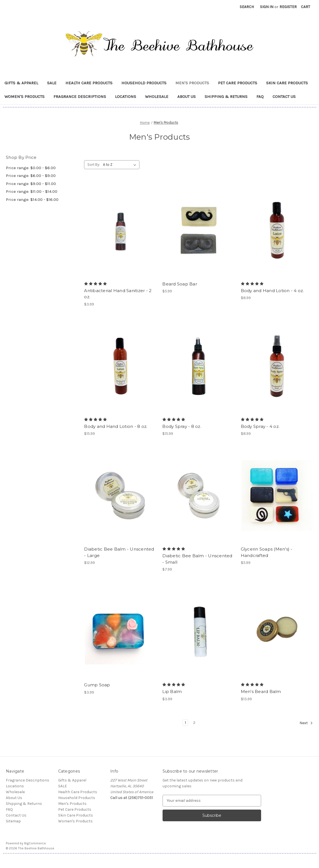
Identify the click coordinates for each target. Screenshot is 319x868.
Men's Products (192, 83)
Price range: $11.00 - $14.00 (32, 191)
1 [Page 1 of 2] (185, 723)
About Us (187, 97)
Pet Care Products (238, 83)
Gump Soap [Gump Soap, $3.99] (97, 685)
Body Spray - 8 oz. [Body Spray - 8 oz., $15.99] (182, 426)
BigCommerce (35, 843)
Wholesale (157, 97)
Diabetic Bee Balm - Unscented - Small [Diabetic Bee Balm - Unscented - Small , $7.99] (197, 559)
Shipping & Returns (226, 97)
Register (288, 7)
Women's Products (24, 97)
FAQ (260, 97)
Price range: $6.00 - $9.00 (31, 176)
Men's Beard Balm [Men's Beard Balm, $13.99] (261, 691)
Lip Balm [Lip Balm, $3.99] (172, 691)
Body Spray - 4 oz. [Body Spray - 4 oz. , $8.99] (260, 426)
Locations (126, 97)
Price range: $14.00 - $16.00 (32, 199)
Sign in (267, 7)
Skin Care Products (287, 83)
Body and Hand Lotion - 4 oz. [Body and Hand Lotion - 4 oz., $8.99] (272, 291)
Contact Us (284, 97)
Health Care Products (89, 83)
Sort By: (94, 165)
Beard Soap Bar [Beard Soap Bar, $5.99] (180, 284)
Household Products (144, 83)
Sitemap (13, 821)
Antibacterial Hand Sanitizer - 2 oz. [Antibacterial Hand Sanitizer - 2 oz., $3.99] (118, 294)
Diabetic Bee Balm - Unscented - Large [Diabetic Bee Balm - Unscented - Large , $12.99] (119, 552)
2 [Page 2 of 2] (194, 723)
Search (247, 7)
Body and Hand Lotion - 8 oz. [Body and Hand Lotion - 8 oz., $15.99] (116, 426)
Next (306, 723)
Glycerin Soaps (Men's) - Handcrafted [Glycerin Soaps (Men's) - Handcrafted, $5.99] (267, 552)
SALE (52, 83)
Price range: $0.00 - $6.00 (31, 168)
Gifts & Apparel (21, 83)
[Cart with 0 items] (305, 7)
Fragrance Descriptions (80, 97)
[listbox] (121, 165)
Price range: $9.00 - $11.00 (31, 184)
